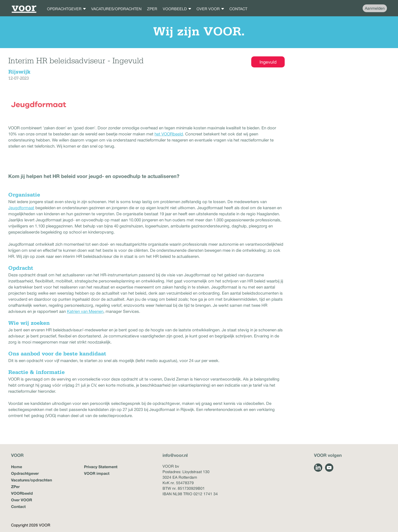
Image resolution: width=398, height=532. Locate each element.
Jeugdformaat (21, 208)
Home (17, 467)
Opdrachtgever (25, 473)
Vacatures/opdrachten (32, 480)
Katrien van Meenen (85, 311)
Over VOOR (22, 500)
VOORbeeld (22, 493)
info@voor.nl (175, 455)
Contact (18, 506)
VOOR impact (97, 473)
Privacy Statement (101, 467)
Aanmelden (375, 8)
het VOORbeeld (169, 134)
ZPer (15, 487)
